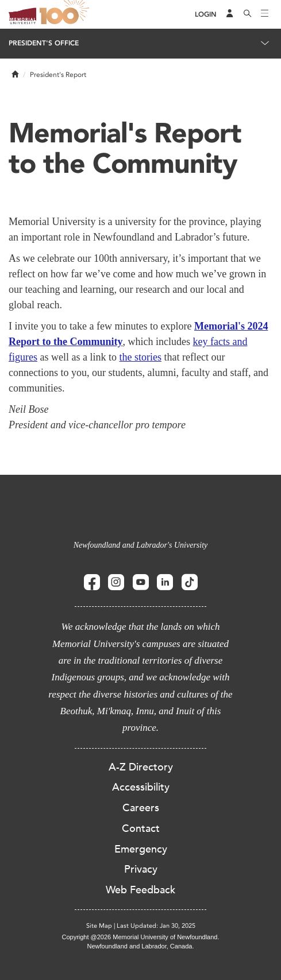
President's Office (44, 43)
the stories (140, 357)
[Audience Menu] (230, 14)
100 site (66, 14)
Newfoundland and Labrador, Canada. (141, 946)
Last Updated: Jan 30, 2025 (156, 926)
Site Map (99, 926)
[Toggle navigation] (265, 14)
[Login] (206, 15)
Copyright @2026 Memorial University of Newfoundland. (140, 937)
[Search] (248, 14)
